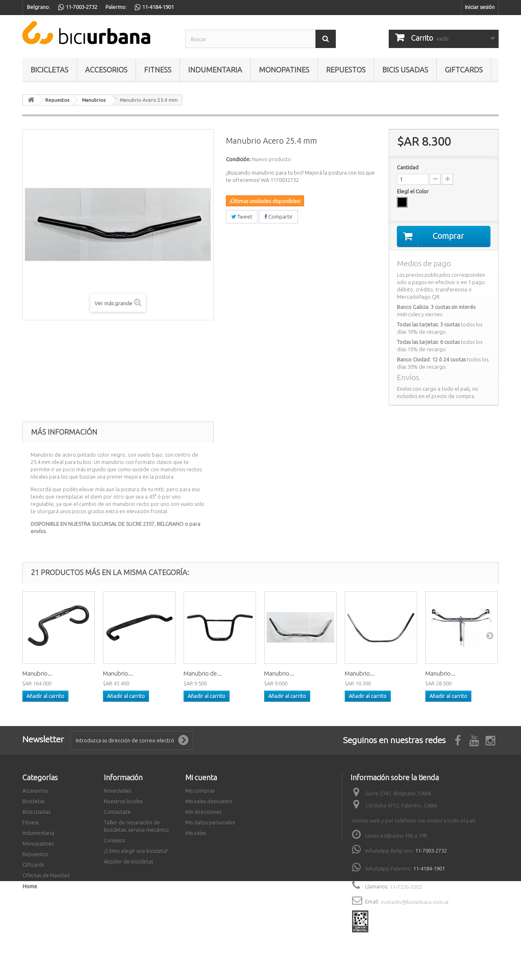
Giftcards (464, 70)
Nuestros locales (123, 801)
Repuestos (346, 70)
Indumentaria (215, 70)
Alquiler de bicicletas (128, 862)
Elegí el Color (413, 191)
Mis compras (200, 791)
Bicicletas (49, 70)
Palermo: (116, 7)
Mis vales (196, 833)
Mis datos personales (210, 822)
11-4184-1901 (429, 868)
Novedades (117, 791)
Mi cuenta (201, 777)
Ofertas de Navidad (46, 875)
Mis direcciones (203, 812)
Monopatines (284, 70)
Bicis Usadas (405, 70)
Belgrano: (38, 7)
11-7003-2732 (431, 851)
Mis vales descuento (209, 801)
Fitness (158, 70)
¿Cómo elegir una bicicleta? (136, 851)
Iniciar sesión (480, 7)
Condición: (238, 159)
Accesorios (106, 70)
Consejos (114, 840)
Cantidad (408, 167)
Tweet (242, 217)
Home (30, 886)
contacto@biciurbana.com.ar (414, 901)
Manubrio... (37, 673)
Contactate (117, 812)
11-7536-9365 (405, 886)
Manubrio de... (203, 673)
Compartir (278, 217)
